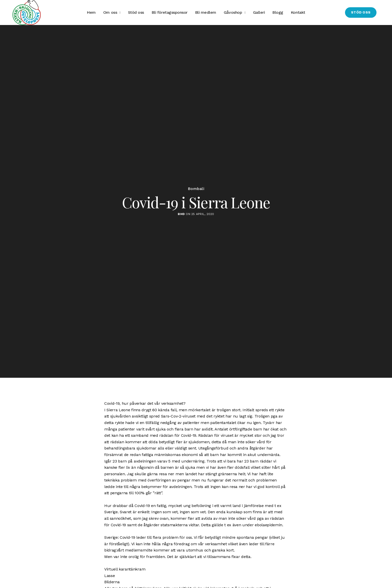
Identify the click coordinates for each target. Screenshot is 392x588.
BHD (181, 214)
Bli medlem (206, 12)
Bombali (196, 189)
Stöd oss (136, 12)
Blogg (278, 12)
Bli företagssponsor (169, 12)
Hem (91, 12)
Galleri (259, 12)
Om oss (110, 12)
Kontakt (298, 12)
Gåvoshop (233, 12)
